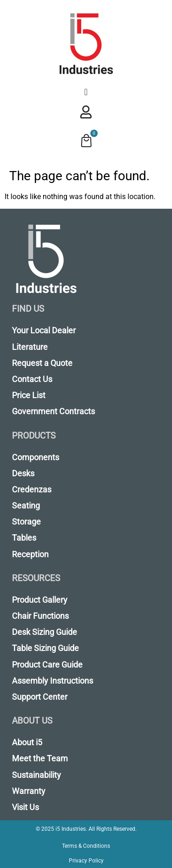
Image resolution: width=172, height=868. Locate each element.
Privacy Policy (86, 861)
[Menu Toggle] (86, 92)
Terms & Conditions (86, 846)
